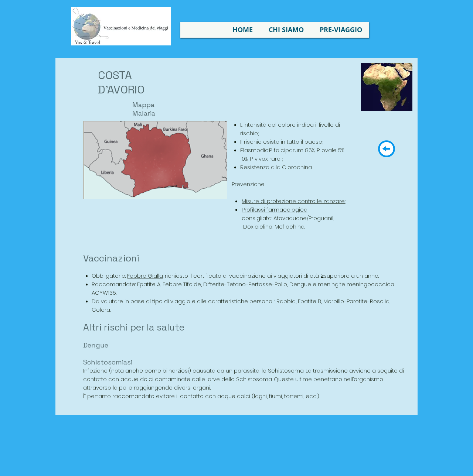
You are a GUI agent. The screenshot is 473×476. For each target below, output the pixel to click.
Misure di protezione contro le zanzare (293, 201)
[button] (286, 30)
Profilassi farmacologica (275, 210)
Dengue (96, 345)
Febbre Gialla (145, 276)
